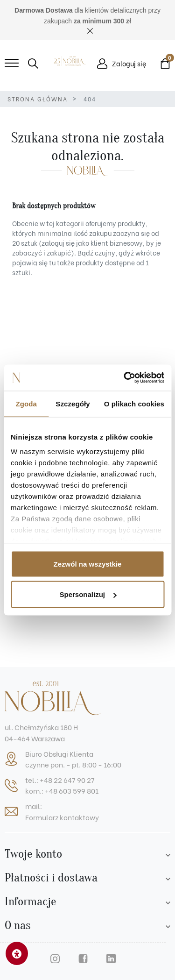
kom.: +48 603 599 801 (62, 790)
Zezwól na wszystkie (88, 564)
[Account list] (168, 854)
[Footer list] (168, 878)
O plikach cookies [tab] (134, 403)
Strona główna (38, 99)
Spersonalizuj (88, 594)
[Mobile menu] (12, 64)
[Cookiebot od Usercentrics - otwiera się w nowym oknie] (125, 378)
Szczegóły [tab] (73, 403)
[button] (33, 64)
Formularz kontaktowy (62, 817)
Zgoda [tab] (26, 403)
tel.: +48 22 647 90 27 (60, 780)
